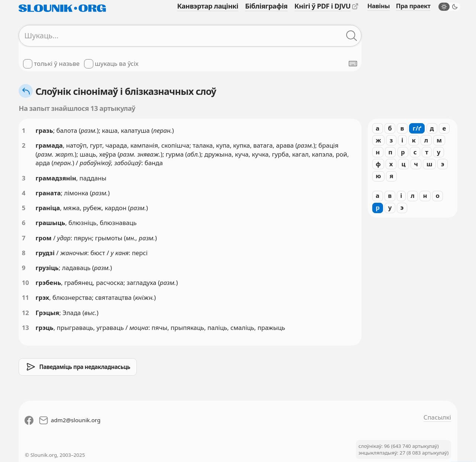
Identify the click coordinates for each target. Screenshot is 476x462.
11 (25, 297)
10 (25, 283)
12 (25, 313)
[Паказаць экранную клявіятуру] (353, 64)
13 (25, 328)
